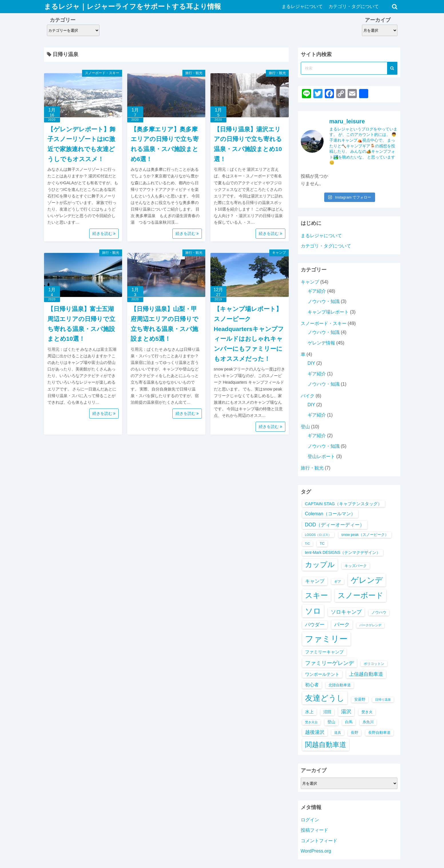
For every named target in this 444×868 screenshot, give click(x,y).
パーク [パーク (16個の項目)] (342, 624)
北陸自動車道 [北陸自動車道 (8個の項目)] (340, 685)
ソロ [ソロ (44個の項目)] (313, 611)
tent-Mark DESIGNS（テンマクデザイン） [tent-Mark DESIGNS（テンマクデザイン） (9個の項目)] (343, 553)
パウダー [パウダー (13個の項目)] (315, 625)
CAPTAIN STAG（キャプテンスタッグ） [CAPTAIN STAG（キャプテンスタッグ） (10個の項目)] (344, 504)
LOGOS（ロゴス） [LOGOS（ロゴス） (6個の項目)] (318, 535)
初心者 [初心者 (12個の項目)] (312, 685)
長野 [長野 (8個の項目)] (355, 733)
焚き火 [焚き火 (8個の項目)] (367, 712)
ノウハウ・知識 (324, 301)
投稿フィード (314, 830)
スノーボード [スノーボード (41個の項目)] (361, 595)
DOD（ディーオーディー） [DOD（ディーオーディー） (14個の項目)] (335, 525)
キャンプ (279, 253)
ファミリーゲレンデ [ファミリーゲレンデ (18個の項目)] (329, 663)
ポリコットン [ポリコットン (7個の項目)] (374, 664)
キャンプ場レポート (328, 312)
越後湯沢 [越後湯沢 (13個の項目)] (315, 732)
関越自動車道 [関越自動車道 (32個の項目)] (326, 745)
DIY (311, 363)
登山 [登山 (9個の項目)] (331, 722)
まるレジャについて (302, 6)
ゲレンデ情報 (321, 343)
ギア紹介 (317, 291)
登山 (305, 427)
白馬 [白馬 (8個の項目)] (349, 722)
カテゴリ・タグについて (354, 6)
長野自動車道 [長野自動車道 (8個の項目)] (379, 733)
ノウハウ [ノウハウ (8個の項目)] (379, 612)
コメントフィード (319, 841)
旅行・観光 (194, 73)
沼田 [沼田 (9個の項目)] (327, 712)
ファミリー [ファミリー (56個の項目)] (326, 639)
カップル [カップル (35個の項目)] (320, 564)
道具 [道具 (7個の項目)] (338, 733)
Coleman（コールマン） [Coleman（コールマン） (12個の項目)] (330, 514)
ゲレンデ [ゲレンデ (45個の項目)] (367, 580)
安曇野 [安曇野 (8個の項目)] (360, 699)
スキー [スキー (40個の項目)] (316, 595)
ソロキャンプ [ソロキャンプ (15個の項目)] (346, 612)
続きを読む (104, 233)
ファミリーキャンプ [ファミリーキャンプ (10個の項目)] (324, 652)
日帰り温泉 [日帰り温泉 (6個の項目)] (383, 699)
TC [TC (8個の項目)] (322, 543)
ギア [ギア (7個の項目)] (338, 581)
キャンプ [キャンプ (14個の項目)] (315, 581)
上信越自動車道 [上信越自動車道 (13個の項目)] (366, 674)
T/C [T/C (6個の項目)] (307, 544)
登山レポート (321, 456)
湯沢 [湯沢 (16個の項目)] (346, 711)
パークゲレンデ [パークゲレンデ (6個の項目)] (370, 625)
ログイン (310, 820)
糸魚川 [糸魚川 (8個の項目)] (368, 722)
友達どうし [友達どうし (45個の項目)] (325, 698)
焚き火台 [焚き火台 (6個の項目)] (311, 722)
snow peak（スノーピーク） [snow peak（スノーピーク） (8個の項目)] (365, 535)
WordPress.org (316, 851)
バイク (308, 396)
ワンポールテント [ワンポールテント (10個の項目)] (322, 674)
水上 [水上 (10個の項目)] (309, 712)
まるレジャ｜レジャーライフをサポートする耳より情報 (133, 6)
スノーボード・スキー (102, 73)
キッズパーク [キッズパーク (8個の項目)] (356, 566)
